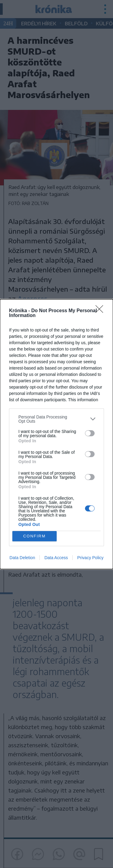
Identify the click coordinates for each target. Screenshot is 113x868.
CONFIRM (35, 536)
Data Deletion (22, 558)
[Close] (101, 311)
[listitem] (56, 419)
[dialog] (56, 434)
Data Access (56, 558)
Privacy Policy (90, 558)
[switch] (90, 433)
